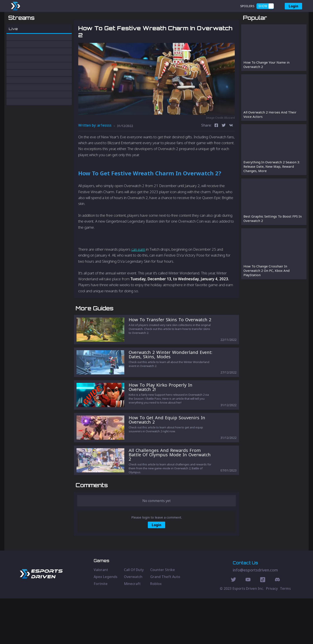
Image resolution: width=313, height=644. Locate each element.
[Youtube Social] (248, 626)
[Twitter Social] (233, 626)
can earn (138, 272)
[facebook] (216, 148)
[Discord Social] (263, 626)
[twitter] (224, 148)
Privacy (272, 634)
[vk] (231, 148)
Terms (285, 634)
